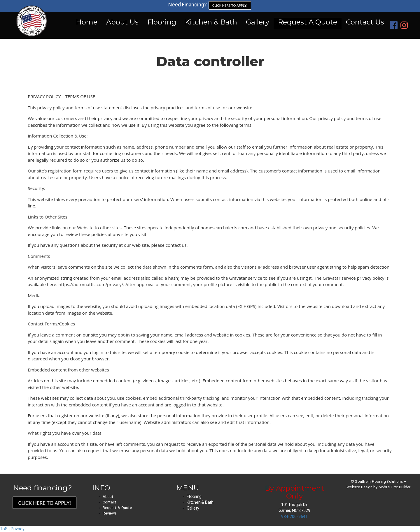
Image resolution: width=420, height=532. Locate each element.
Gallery (258, 22)
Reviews (110, 513)
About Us (122, 22)
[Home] (32, 25)
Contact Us (365, 22)
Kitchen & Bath (211, 22)
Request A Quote (308, 22)
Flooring (162, 22)
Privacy (18, 529)
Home (87, 22)
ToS (4, 529)
